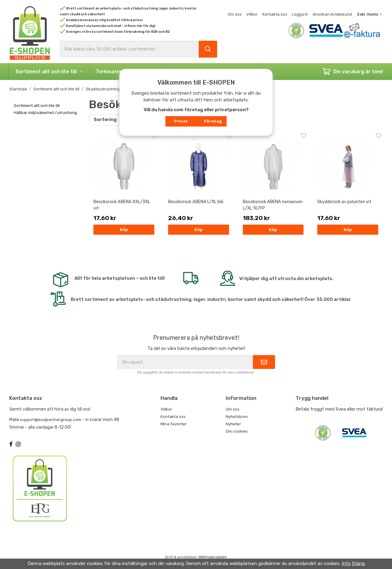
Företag (213, 121)
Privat (181, 121)
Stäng (358, 563)
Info (346, 563)
